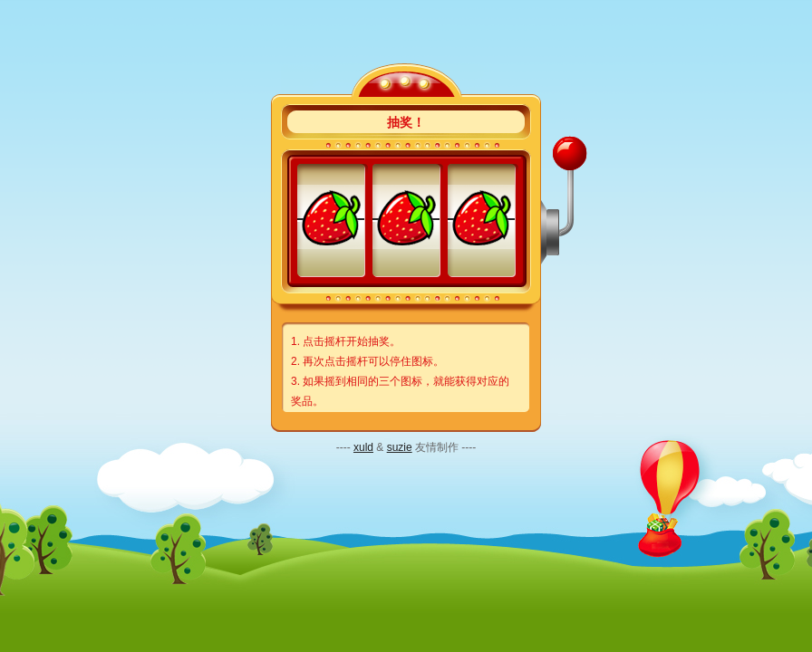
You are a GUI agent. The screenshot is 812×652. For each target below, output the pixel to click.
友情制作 (437, 447)
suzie (400, 447)
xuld (363, 447)
